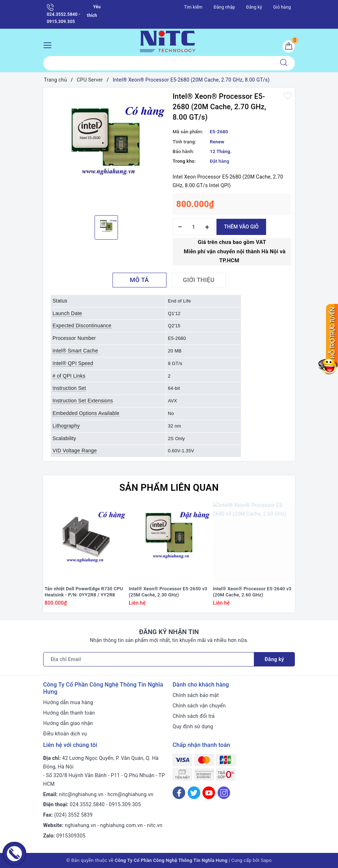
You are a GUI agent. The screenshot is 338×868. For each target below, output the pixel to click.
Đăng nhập (224, 7)
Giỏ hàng (282, 7)
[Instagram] (224, 793)
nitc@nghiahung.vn (81, 794)
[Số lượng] (194, 227)
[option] (106, 151)
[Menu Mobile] (49, 44)
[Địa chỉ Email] (149, 659)
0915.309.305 (125, 804)
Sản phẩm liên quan (169, 488)
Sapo (266, 860)
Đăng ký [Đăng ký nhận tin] (274, 659)
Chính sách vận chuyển (199, 706)
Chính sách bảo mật (196, 695)
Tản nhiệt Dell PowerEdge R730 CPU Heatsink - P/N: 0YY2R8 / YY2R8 (84, 592)
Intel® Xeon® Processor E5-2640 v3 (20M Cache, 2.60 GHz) (252, 592)
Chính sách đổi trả (194, 716)
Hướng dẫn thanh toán (69, 713)
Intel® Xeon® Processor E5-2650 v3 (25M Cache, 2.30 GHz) (168, 592)
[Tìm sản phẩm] (158, 63)
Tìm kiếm (193, 7)
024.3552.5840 (87, 804)
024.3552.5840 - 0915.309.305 (63, 14)
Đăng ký (254, 7)
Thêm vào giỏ (241, 227)
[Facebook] (179, 793)
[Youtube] (209, 793)
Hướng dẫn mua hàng (68, 702)
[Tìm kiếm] (284, 63)
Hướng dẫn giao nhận (68, 723)
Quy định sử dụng (193, 726)
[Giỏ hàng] (289, 46)
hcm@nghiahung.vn (130, 794)
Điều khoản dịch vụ (65, 734)
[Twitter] (194, 793)
